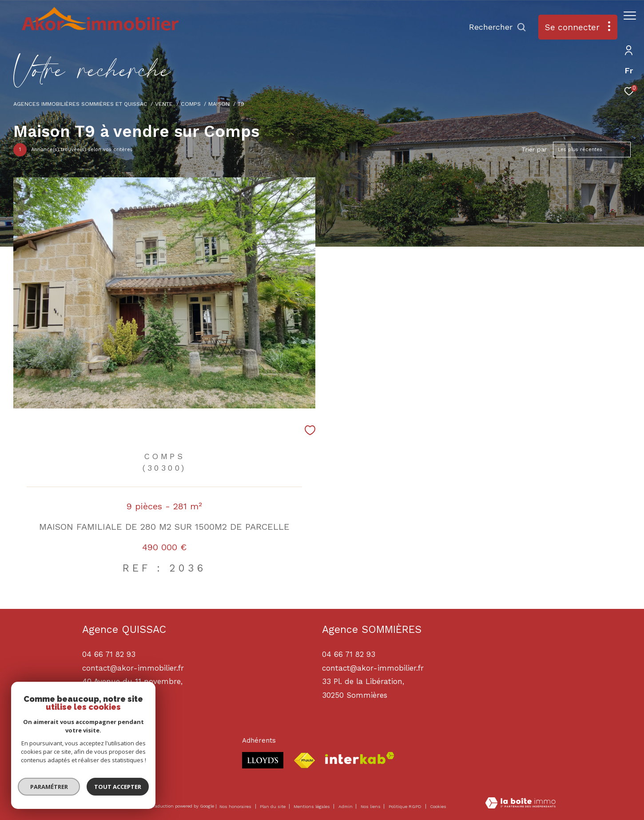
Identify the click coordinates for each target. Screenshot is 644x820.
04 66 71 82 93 (349, 654)
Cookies (438, 806)
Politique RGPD (405, 806)
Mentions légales (312, 806)
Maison (219, 104)
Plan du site (273, 806)
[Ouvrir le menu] (630, 16)
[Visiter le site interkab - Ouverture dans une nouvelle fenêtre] (360, 758)
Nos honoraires (235, 806)
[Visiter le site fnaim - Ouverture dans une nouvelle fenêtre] (304, 761)
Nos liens (371, 806)
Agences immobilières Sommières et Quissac (80, 104)
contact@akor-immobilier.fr (373, 668)
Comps (191, 104)
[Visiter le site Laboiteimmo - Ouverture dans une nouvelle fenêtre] (520, 804)
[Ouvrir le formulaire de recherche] (493, 27)
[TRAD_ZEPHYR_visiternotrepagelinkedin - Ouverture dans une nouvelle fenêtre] (140, 762)
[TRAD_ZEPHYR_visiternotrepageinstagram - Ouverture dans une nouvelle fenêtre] (115, 762)
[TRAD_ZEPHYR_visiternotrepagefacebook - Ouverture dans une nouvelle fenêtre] (91, 762)
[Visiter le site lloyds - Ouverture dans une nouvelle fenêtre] (263, 760)
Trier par (534, 149)
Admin (346, 806)
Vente (164, 104)
